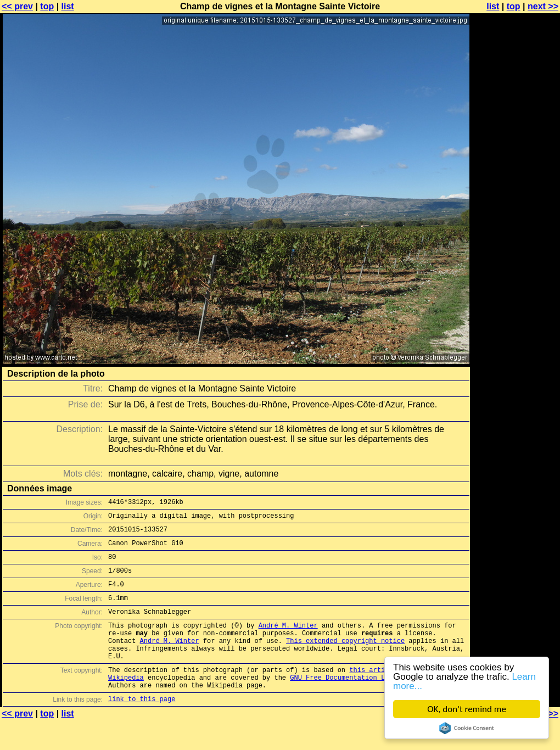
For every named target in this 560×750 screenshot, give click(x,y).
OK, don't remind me (467, 709)
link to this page (142, 728)
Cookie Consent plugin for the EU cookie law (467, 728)
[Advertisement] (516, 272)
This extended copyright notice (345, 660)
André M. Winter (288, 642)
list (68, 6)
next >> (543, 6)
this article (373, 694)
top (47, 6)
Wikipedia (126, 704)
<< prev (17, 6)
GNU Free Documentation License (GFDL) (363, 704)
